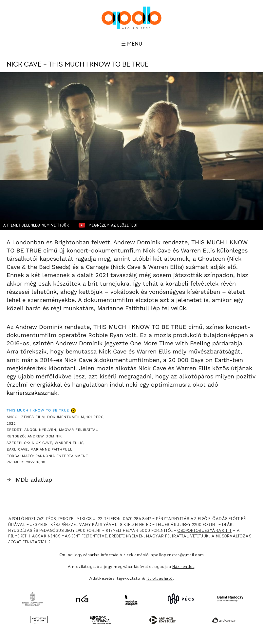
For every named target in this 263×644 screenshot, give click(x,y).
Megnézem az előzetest (108, 225)
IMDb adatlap (29, 480)
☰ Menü (132, 44)
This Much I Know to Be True (38, 410)
